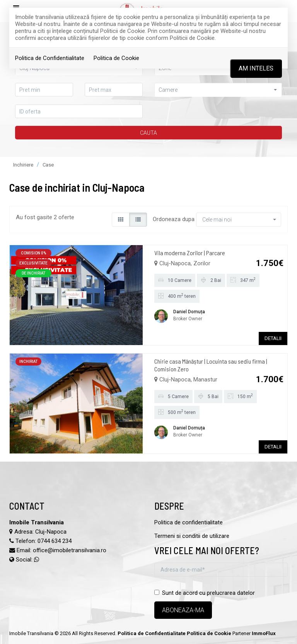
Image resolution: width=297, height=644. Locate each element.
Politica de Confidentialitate (50, 58)
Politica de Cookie (116, 58)
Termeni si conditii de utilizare (192, 536)
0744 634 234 (55, 541)
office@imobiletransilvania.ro (70, 550)
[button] (218, 90)
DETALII (273, 338)
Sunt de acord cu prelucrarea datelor (205, 593)
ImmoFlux (264, 633)
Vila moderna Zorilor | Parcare (190, 253)
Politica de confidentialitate (189, 522)
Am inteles (256, 68)
